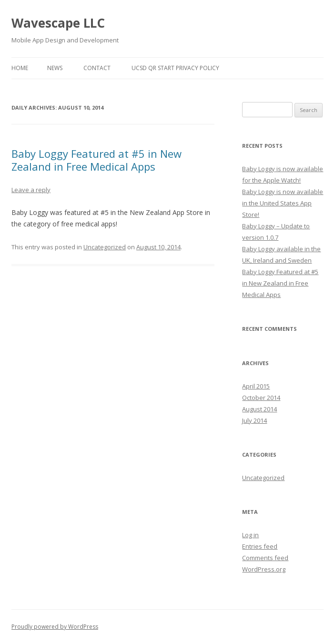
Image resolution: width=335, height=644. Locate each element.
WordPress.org (264, 569)
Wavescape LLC (58, 23)
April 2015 (256, 386)
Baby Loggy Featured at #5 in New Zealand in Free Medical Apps (96, 160)
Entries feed (260, 546)
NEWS (55, 68)
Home (20, 68)
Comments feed (265, 558)
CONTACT (97, 68)
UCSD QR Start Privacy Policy (175, 68)
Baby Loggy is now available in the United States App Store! (283, 203)
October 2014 (261, 398)
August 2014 (259, 409)
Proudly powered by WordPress (55, 627)
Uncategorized (105, 247)
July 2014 (254, 420)
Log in (250, 535)
